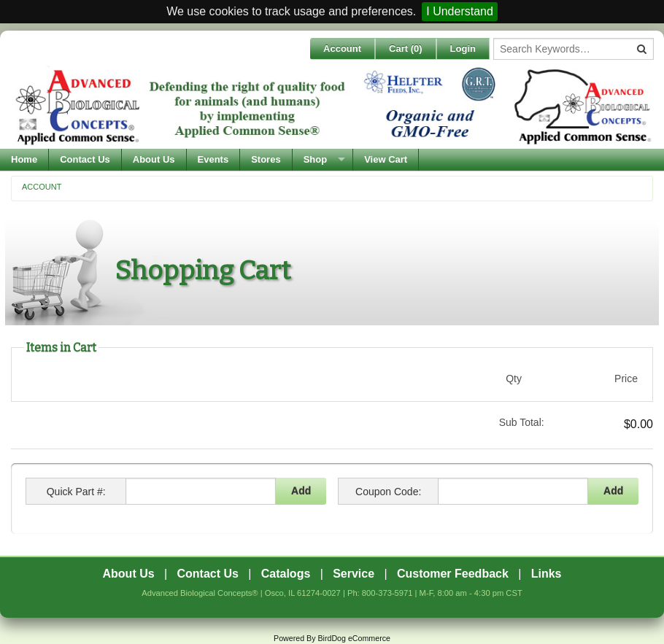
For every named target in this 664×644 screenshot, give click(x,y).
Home (24, 159)
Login (463, 49)
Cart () (406, 49)
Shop (316, 159)
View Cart (386, 159)
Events (213, 159)
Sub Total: (522, 422)
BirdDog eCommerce (354, 638)
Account (342, 49)
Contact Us (85, 159)
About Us (154, 159)
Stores (266, 159)
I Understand (460, 11)
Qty (514, 379)
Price (626, 379)
